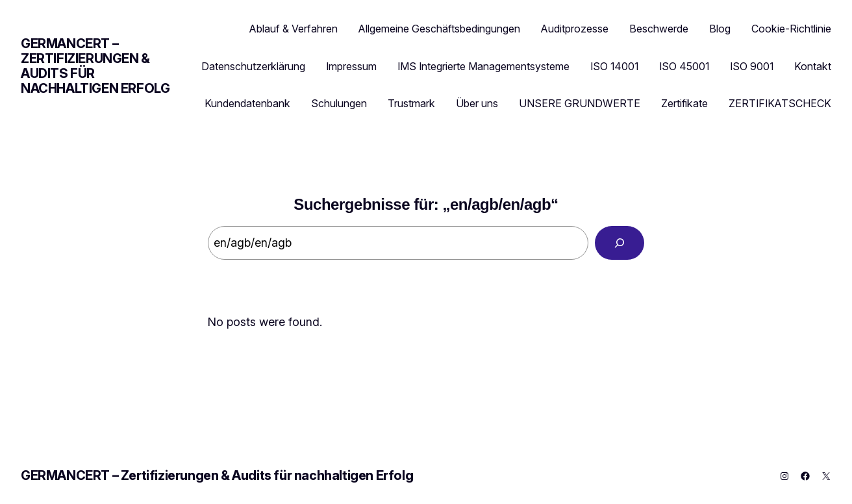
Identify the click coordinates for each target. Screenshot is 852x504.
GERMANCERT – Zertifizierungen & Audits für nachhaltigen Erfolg (95, 66)
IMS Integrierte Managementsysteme (483, 66)
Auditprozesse (575, 29)
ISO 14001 (614, 66)
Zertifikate (684, 103)
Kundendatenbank (247, 103)
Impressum (351, 66)
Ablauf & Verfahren (294, 29)
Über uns (477, 103)
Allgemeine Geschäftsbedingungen (439, 29)
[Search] (620, 243)
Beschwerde (659, 29)
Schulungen (339, 103)
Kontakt (813, 66)
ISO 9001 (752, 66)
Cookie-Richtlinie (791, 29)
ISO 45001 (684, 66)
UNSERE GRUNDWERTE (580, 103)
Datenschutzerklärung (253, 66)
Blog (720, 29)
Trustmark (411, 103)
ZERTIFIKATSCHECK (780, 103)
